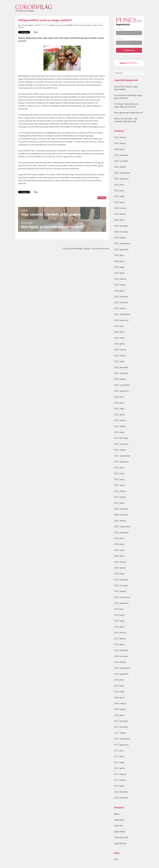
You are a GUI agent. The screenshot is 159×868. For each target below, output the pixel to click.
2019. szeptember (122, 597)
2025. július (119, 185)
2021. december (121, 438)
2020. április (119, 556)
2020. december (121, 509)
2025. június (119, 191)
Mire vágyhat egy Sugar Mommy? (129, 113)
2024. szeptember (122, 244)
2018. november (121, 656)
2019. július (119, 609)
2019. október (120, 591)
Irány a (129, 63)
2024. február (120, 285)
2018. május (119, 692)
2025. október (120, 167)
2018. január (119, 715)
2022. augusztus (121, 391)
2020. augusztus (121, 533)
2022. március (120, 420)
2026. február (120, 143)
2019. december (121, 580)
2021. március (120, 491)
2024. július (119, 255)
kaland (89, 25)
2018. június (119, 686)
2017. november (121, 727)
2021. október (120, 450)
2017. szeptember (122, 739)
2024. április (119, 273)
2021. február (120, 497)
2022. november (121, 373)
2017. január (119, 786)
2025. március (120, 208)
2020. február (120, 568)
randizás (21, 27)
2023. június (119, 332)
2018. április (119, 698)
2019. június (119, 615)
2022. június (119, 403)
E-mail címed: (121, 29)
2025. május (119, 196)
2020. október (120, 521)
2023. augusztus (121, 320)
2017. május (119, 762)
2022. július (119, 397)
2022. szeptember (122, 385)
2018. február (120, 709)
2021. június (119, 474)
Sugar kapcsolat (121, 837)
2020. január (119, 574)
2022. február (120, 426)
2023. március (120, 350)
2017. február (120, 780)
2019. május (119, 621)
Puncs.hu (87, 249)
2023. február (120, 356)
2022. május (119, 409)
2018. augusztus (121, 674)
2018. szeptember (122, 668)
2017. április (119, 768)
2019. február (120, 639)
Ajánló (117, 814)
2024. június (119, 261)
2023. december (121, 297)
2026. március (120, 137)
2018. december (121, 650)
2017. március (120, 774)
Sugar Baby (119, 820)
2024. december (121, 226)
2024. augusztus (121, 250)
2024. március (120, 279)
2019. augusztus (121, 603)
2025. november (121, 161)
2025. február (120, 214)
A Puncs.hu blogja (25, 10)
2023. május (119, 338)
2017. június (119, 756)
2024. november (121, 232)
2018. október (120, 662)
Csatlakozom (129, 50)
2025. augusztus (121, 179)
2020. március (120, 562)
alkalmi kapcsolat (80, 25)
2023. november (121, 302)
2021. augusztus (121, 462)
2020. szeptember (122, 527)
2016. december (121, 792)
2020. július (119, 538)
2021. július (119, 468)
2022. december (121, 367)
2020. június (119, 544)
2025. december (121, 155)
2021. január (119, 503)
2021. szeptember (122, 456)
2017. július (119, 751)
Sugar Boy (119, 826)
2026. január (119, 149)
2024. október (120, 238)
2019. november (121, 586)
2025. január (119, 220)
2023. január (119, 361)
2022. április (119, 415)
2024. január (119, 291)
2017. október (120, 733)
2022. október (120, 379)
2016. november (121, 798)
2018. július (119, 680)
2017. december (121, 721)
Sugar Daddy (120, 832)
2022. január (119, 432)
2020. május (119, 550)
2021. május (119, 479)
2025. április (119, 202)
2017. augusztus (121, 745)
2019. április (119, 627)
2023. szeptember (122, 314)
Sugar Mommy (120, 843)
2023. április (119, 344)
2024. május (119, 267)
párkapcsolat (97, 25)
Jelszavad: (120, 39)
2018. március (120, 703)
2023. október (120, 308)
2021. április (119, 485)
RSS (116, 859)
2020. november (121, 515)
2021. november (121, 444)
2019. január (119, 644)
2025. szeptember (122, 173)
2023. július (119, 326)
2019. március (120, 633)
